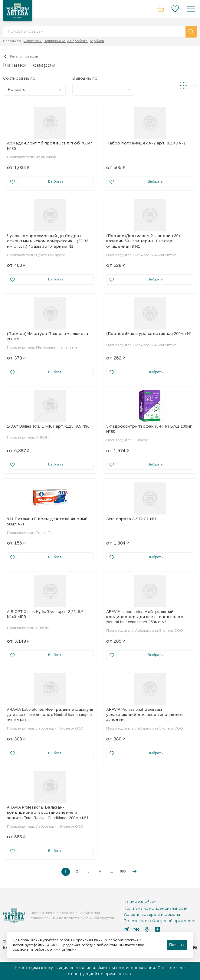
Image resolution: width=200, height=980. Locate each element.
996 (123, 871)
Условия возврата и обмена (152, 914)
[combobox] (34, 90)
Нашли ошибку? (140, 902)
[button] (191, 32)
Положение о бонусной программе (160, 921)
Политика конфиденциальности (156, 908)
